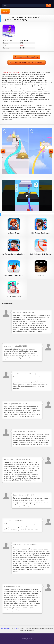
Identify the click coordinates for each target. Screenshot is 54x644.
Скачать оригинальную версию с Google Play (28, 62)
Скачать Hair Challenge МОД (28, 57)
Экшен (22, 45)
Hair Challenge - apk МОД (11, 72)
